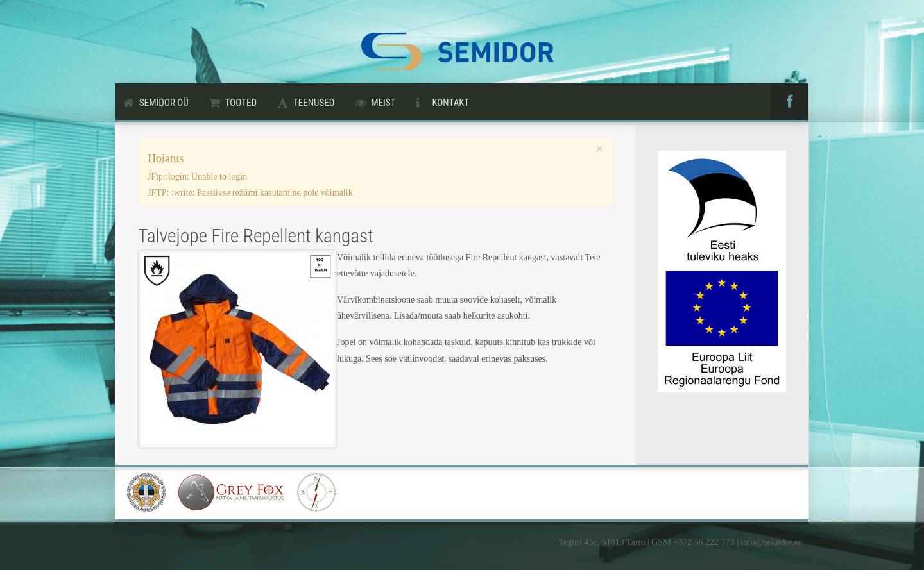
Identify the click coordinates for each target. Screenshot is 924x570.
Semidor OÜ (164, 103)
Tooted (241, 103)
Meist (383, 103)
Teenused (314, 103)
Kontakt (450, 103)
